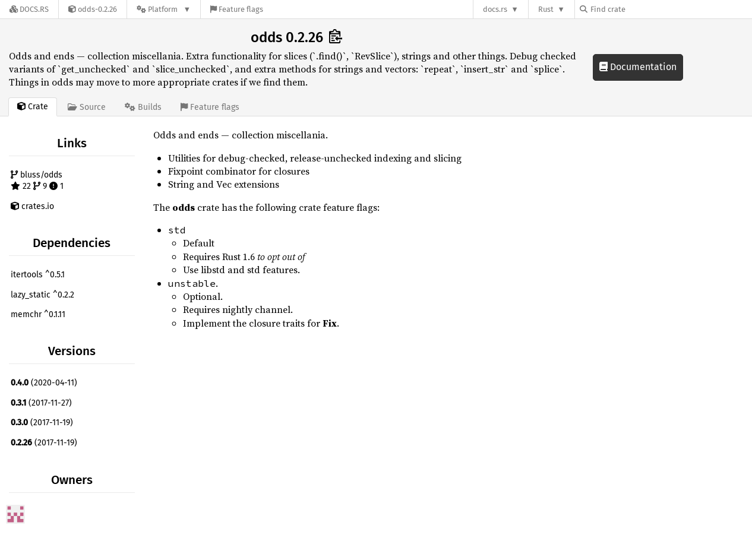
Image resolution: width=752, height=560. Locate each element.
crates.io (32, 206)
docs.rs (495, 9)
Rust (546, 9)
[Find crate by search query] (639, 9)
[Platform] (164, 9)
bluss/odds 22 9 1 (37, 181)
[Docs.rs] (29, 9)
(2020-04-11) (44, 383)
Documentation (638, 67)
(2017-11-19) (42, 423)
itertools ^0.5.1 (38, 275)
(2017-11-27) (41, 403)
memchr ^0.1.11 (38, 314)
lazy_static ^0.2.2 (42, 295)
